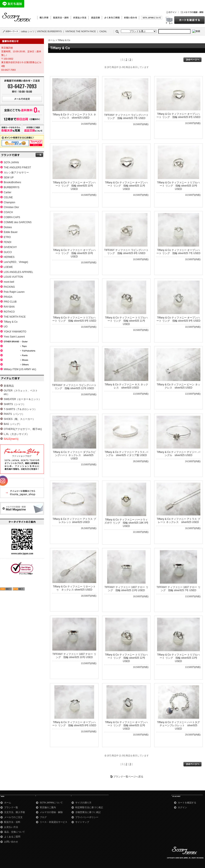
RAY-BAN (9, 307)
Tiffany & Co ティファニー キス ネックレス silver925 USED (126, 386)
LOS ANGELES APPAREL (19, 272)
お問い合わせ (11, 842)
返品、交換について (15, 832)
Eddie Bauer (11, 232)
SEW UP (9, 178)
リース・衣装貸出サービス (54, 822)
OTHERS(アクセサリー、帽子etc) (23, 429)
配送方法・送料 (12, 822)
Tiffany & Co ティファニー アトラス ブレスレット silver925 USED (74, 521)
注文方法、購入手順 (15, 812)
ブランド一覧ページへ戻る (128, 777)
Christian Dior (11, 207)
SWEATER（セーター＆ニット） (22, 399)
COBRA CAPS (12, 217)
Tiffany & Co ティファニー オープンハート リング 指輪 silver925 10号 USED (74, 186)
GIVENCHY (10, 247)
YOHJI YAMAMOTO (15, 332)
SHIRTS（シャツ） (15, 404)
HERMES (9, 257)
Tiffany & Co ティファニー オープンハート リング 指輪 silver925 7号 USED (178, 252)
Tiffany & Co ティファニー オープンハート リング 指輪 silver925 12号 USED (126, 725)
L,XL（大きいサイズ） (16, 434)
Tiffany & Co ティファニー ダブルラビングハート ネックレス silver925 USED (74, 455)
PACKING (9, 287)
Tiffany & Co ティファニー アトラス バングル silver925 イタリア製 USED (126, 454)
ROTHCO (9, 312)
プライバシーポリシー (87, 817)
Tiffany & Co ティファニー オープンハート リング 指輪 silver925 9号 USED (178, 319)
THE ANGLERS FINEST (17, 167)
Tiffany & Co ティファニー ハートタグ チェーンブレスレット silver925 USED (178, 725)
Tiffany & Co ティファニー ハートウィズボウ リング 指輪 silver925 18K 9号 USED (126, 523)
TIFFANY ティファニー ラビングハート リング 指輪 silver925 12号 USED (74, 387)
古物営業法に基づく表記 (88, 812)
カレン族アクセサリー (16, 173)
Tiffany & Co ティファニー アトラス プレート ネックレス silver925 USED (178, 521)
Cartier (8, 192)
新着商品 (9, 386)
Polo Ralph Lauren (14, 292)
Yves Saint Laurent (14, 337)
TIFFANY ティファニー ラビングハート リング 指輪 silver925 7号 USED (126, 117)
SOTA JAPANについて (51, 803)
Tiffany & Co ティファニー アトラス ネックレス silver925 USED (74, 116)
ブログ (43, 817)
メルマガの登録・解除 (51, 812)
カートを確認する (187, 803)
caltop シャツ (28, 31)
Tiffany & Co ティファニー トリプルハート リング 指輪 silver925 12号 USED (126, 658)
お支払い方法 (11, 827)
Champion (10, 202)
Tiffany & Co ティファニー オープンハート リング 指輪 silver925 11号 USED (126, 186)
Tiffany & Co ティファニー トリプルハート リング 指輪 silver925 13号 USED (178, 658)
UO (6, 327)
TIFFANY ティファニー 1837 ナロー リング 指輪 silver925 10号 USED (74, 656)
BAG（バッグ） (13, 424)
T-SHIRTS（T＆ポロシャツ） (20, 409)
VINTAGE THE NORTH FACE (81, 31)
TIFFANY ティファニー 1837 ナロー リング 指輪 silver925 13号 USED (126, 589)
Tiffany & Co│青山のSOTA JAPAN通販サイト (17, 17)
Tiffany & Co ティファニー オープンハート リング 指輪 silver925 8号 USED (178, 116)
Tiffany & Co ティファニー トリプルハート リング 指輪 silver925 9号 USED (74, 319)
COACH (8, 212)
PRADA (8, 297)
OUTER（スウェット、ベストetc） (21, 392)
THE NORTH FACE (15, 317)
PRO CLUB (10, 302)
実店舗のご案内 (48, 807)
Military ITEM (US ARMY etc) (20, 369)
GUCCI (8, 252)
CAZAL (103, 31)
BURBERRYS (12, 187)
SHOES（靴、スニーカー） (19, 419)
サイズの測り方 (83, 803)
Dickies (8, 227)
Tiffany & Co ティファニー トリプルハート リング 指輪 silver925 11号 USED (126, 321)
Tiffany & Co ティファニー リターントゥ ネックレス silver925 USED (74, 588)
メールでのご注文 (13, 817)
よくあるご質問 (12, 837)
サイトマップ (82, 822)
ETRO (7, 237)
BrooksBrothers (12, 182)
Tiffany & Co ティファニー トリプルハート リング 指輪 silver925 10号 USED (178, 186)
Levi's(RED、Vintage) (16, 262)
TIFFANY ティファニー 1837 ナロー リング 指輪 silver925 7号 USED (178, 589)
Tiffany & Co (11, 322)
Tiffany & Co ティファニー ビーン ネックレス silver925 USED (178, 386)
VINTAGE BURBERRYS (49, 31)
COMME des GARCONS (18, 222)
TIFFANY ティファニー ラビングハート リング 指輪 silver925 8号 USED (126, 252)
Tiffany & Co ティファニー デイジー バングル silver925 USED (178, 454)
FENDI (8, 242)
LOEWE (8, 267)
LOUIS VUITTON (13, 277)
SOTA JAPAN (11, 162)
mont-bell (9, 282)
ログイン (182, 807)
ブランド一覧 (11, 807)
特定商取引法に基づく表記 (89, 807)
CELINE (8, 197)
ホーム (52, 40)
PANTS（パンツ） (14, 414)
